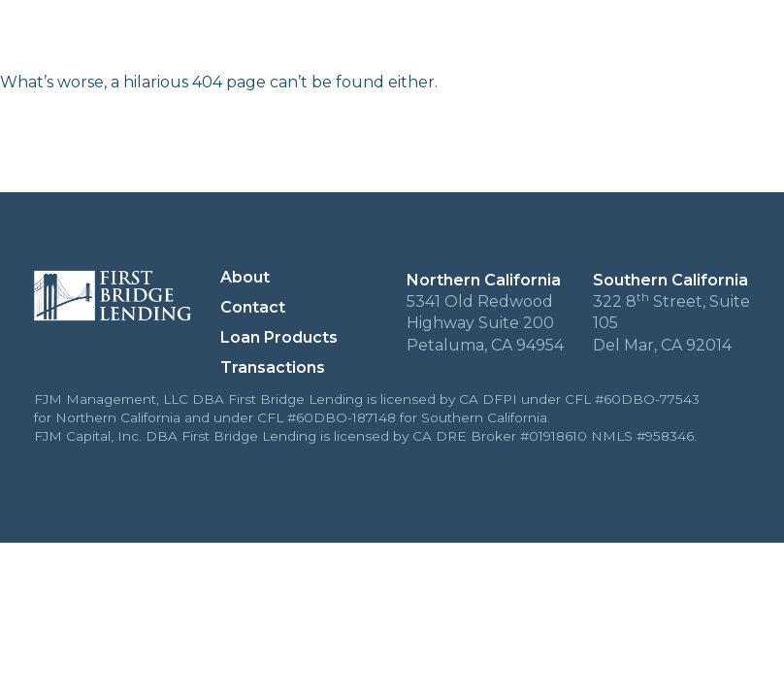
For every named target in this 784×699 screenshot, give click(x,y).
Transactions (474, 40)
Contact (727, 40)
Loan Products (611, 40)
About (372, 40)
